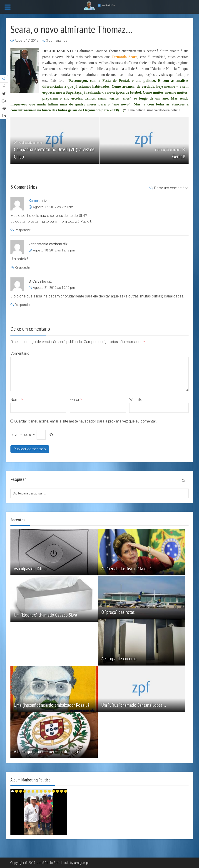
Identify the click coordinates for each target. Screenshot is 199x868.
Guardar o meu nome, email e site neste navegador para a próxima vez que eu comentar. (86, 421)
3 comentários (57, 41)
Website (136, 400)
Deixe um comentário (169, 188)
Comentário (20, 353)
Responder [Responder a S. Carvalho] (23, 305)
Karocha (35, 201)
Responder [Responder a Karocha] (23, 230)
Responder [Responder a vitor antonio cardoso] (23, 267)
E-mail (76, 400)
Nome (17, 400)
